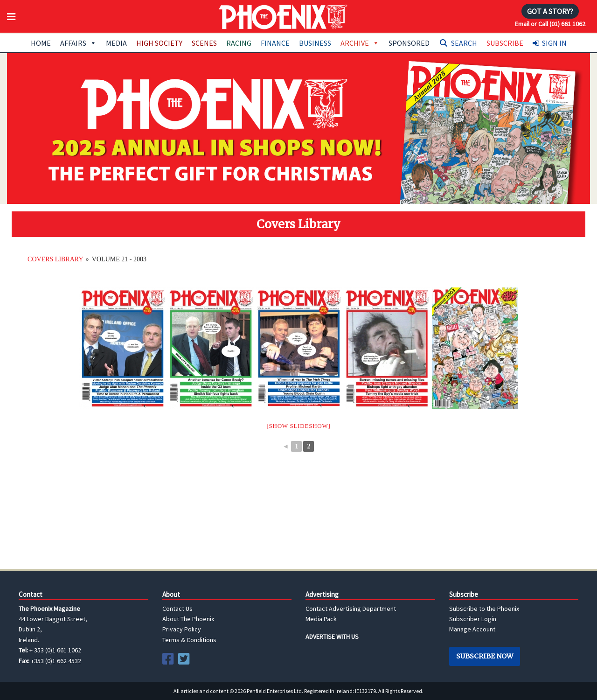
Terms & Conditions (189, 640)
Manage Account (472, 629)
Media (116, 43)
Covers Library (55, 259)
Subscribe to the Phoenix (484, 609)
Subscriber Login (473, 619)
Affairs (78, 43)
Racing (239, 43)
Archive (360, 43)
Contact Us (177, 609)
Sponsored (409, 43)
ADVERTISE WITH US (332, 637)
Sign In (554, 43)
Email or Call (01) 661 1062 (550, 24)
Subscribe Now (485, 656)
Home (41, 43)
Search (464, 43)
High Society (159, 43)
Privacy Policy (182, 629)
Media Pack (321, 619)
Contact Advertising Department (351, 609)
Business (315, 43)
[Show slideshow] (298, 426)
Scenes (204, 43)
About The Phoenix (188, 619)
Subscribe (505, 43)
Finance (275, 43)
